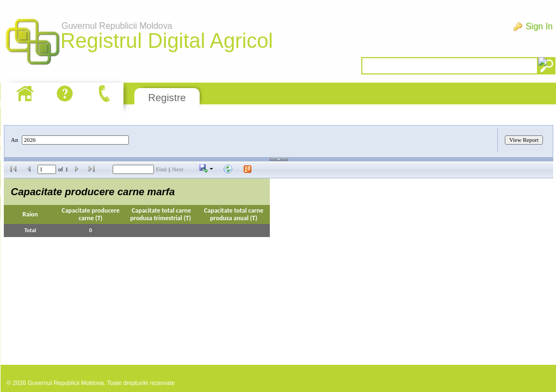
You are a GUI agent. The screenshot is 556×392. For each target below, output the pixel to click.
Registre (167, 98)
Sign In (539, 26)
